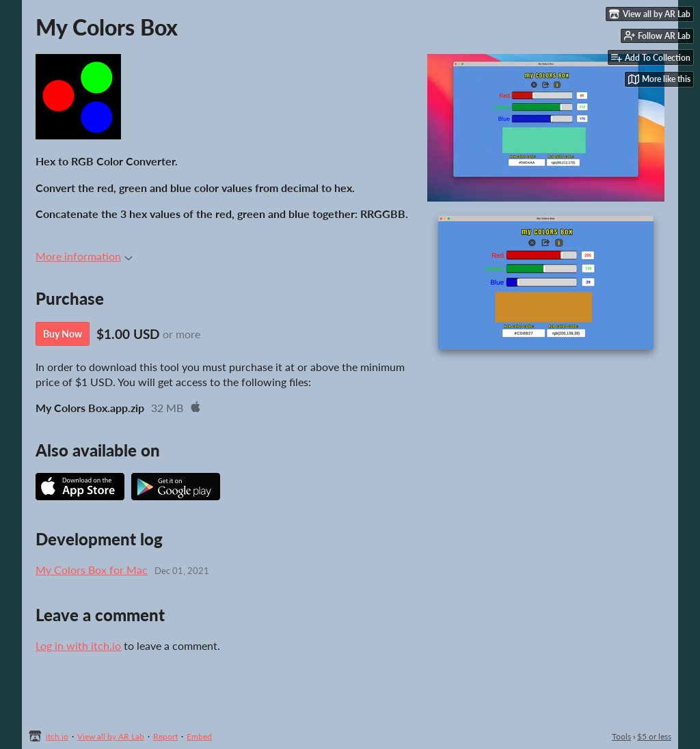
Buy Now (63, 334)
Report (165, 736)
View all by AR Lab (111, 736)
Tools (621, 736)
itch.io (57, 736)
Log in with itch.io (78, 645)
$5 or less (654, 736)
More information (84, 256)
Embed (199, 736)
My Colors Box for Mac (92, 570)
